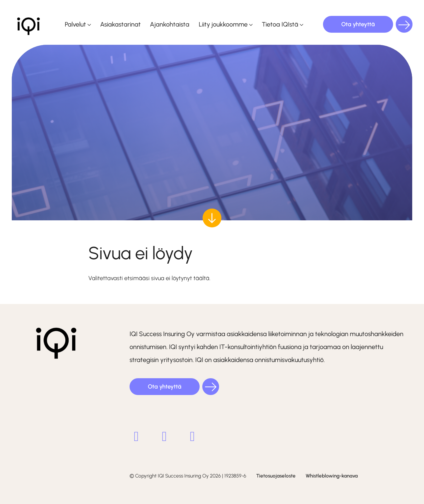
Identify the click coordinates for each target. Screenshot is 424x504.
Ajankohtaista (170, 24)
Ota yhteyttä (358, 24)
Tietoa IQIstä (280, 24)
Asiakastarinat (120, 24)
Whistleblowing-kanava (332, 476)
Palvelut (75, 24)
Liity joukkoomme (223, 24)
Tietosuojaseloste (276, 476)
